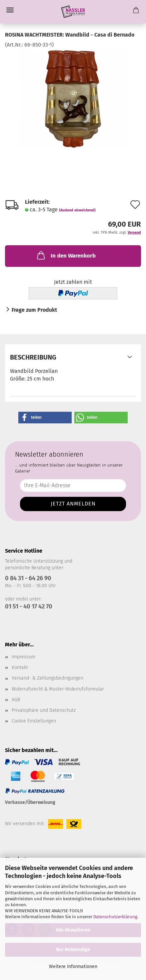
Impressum (23, 657)
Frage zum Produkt (34, 310)
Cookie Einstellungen (34, 721)
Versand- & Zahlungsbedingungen (47, 678)
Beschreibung (33, 357)
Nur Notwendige (73, 950)
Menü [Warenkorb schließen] (10, 10)
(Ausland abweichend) (77, 210)
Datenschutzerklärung (115, 917)
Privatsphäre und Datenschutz (44, 710)
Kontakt (20, 667)
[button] (45, 418)
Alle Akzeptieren (73, 930)
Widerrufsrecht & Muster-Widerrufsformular (58, 689)
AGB (16, 700)
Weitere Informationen (73, 967)
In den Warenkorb (66, 255)
